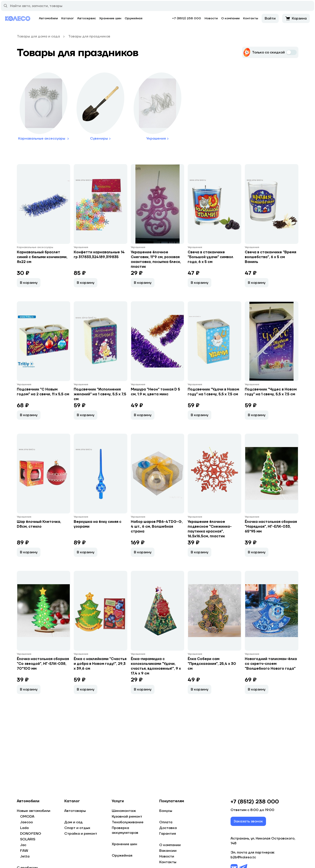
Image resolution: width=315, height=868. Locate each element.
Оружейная (134, 18)
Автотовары (75, 811)
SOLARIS (28, 839)
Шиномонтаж (124, 811)
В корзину (29, 283)
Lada (24, 828)
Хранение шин (110, 18)
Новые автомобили (34, 811)
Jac (23, 845)
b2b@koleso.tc (243, 857)
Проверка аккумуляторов (125, 830)
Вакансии (168, 851)
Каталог (67, 18)
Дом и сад (73, 822)
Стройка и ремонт (81, 834)
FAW (24, 851)
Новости (211, 18)
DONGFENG (31, 834)
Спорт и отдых (77, 828)
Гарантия (168, 834)
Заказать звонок (248, 821)
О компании (230, 18)
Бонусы (166, 811)
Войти (270, 18)
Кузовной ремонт (127, 817)
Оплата (166, 822)
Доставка (168, 828)
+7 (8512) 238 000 (187, 18)
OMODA (27, 817)
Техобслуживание (128, 822)
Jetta (25, 856)
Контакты (251, 18)
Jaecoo (26, 822)
